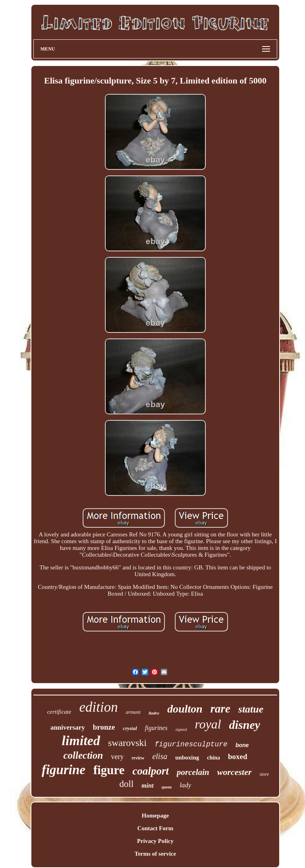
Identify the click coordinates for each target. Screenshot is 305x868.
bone (242, 745)
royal (208, 724)
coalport (151, 771)
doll (127, 784)
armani (133, 712)
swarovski (127, 743)
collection (83, 755)
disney (245, 725)
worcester (235, 772)
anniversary (68, 727)
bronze (104, 727)
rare (220, 709)
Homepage (155, 816)
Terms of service (155, 854)
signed (181, 729)
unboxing (187, 757)
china (213, 758)
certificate (59, 712)
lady (185, 785)
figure (109, 770)
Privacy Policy (155, 841)
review (138, 758)
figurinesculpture (191, 744)
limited (81, 741)
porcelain (193, 772)
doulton (185, 709)
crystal (130, 728)
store (264, 774)
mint (147, 785)
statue (251, 709)
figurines (156, 728)
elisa (160, 756)
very (117, 757)
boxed (238, 756)
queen (167, 787)
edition (98, 707)
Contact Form (155, 828)
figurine (64, 770)
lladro (154, 713)
